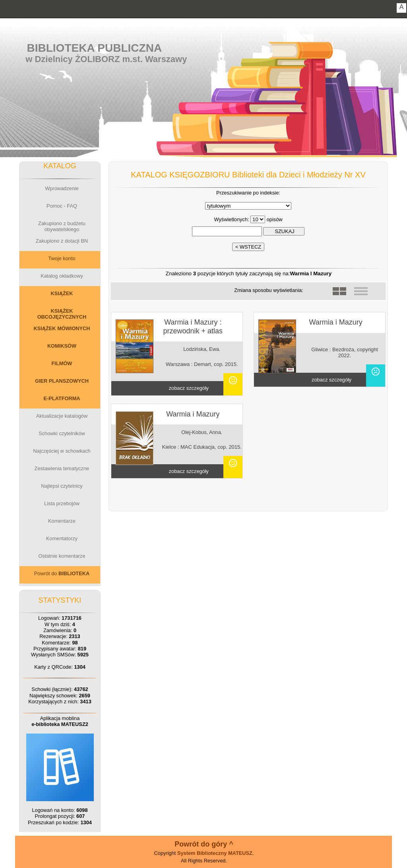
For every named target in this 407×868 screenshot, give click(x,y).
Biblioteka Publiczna (95, 48)
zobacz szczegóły (189, 388)
